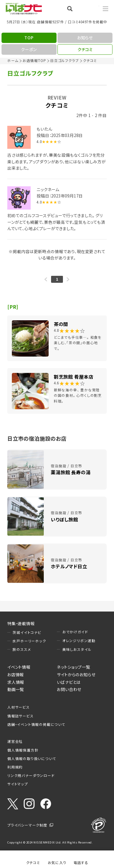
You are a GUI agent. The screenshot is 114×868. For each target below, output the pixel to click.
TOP (29, 38)
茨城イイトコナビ (27, 632)
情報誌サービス (21, 716)
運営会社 (15, 741)
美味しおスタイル (77, 649)
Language (90, 8)
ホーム (13, 60)
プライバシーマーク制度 (27, 825)
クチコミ (33, 862)
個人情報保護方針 (23, 750)
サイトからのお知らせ (76, 674)
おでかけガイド (75, 632)
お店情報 (16, 674)
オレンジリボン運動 (79, 641)
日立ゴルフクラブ (64, 60)
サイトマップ (18, 784)
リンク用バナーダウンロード (31, 775)
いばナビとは (69, 682)
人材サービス (19, 707)
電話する (81, 862)
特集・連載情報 (21, 623)
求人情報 (16, 682)
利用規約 (15, 767)
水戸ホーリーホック (29, 641)
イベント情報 (19, 667)
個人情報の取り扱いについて (32, 759)
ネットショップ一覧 (73, 667)
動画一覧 (16, 689)
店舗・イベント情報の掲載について (36, 724)
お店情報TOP (34, 60)
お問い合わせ (69, 689)
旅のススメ (22, 649)
